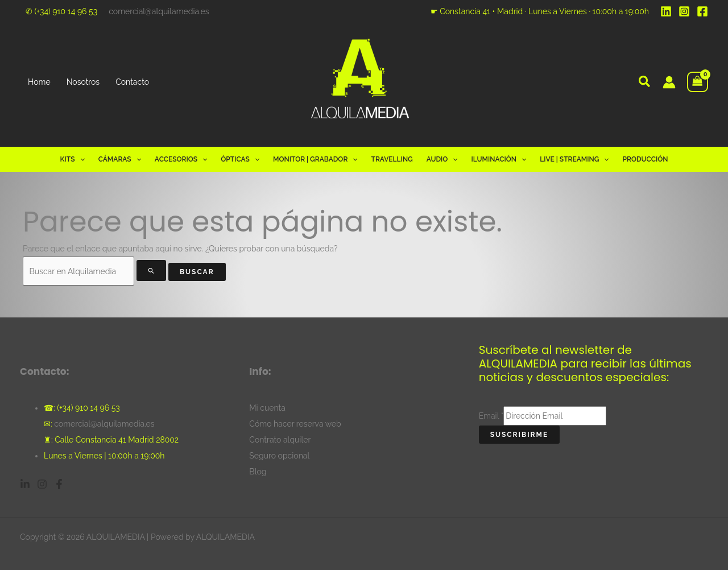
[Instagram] (684, 11)
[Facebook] (702, 11)
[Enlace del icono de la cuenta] (669, 82)
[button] (645, 83)
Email (491, 416)
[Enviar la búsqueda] (152, 270)
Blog (258, 472)
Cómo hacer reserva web (295, 424)
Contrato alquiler (280, 440)
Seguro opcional (279, 456)
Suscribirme (520, 435)
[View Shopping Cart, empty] (698, 82)
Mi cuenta (267, 408)
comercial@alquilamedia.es (159, 11)
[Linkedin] (666, 11)
